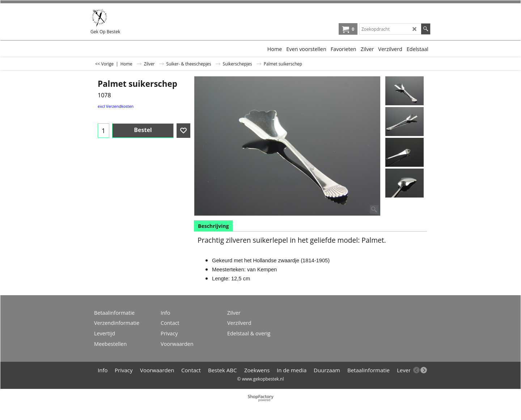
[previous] (416, 370)
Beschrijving (213, 226)
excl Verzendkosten (116, 106)
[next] (424, 370)
